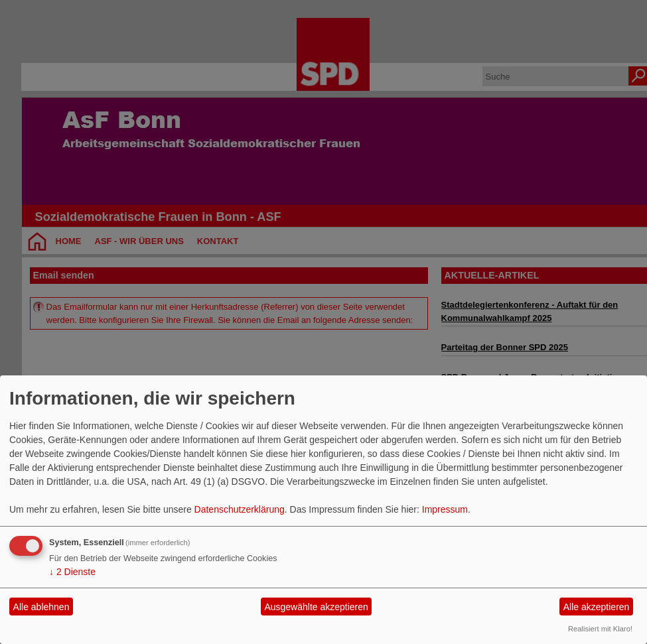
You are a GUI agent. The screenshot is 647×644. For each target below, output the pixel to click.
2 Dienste (72, 572)
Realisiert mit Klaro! (600, 629)
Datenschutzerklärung (240, 509)
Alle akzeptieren (597, 607)
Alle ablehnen (41, 607)
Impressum (445, 509)
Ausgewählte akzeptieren (316, 607)
